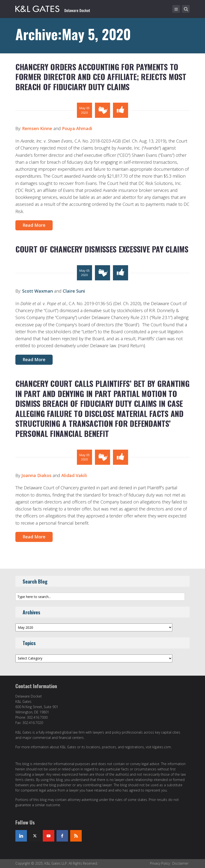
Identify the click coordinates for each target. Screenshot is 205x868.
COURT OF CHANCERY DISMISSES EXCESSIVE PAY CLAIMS (102, 249)
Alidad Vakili (74, 475)
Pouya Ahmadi (77, 128)
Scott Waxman (37, 291)
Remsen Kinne (37, 128)
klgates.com (162, 747)
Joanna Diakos (37, 475)
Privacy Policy (160, 863)
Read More (34, 225)
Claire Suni (74, 291)
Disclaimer (180, 863)
